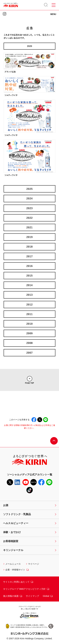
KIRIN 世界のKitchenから (29, 17)
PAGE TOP (29, 380)
